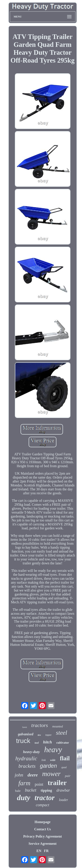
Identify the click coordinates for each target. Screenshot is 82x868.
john (19, 775)
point (39, 784)
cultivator (63, 743)
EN (39, 851)
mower (51, 774)
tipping (46, 790)
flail (65, 758)
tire (39, 735)
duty (24, 798)
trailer (57, 783)
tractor (45, 798)
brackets (27, 766)
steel (62, 733)
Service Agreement (42, 844)
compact (43, 805)
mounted (58, 726)
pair (68, 776)
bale (18, 791)
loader (64, 800)
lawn (25, 727)
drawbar (63, 790)
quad (64, 767)
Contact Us (43, 829)
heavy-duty (31, 752)
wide (53, 760)
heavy (53, 750)
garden (49, 766)
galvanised (26, 734)
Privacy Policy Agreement (43, 836)
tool (37, 743)
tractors (40, 725)
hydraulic (26, 758)
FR (46, 851)
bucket (31, 790)
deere (33, 775)
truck (23, 741)
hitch (47, 742)
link (44, 760)
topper (48, 735)
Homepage (43, 822)
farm (24, 783)
